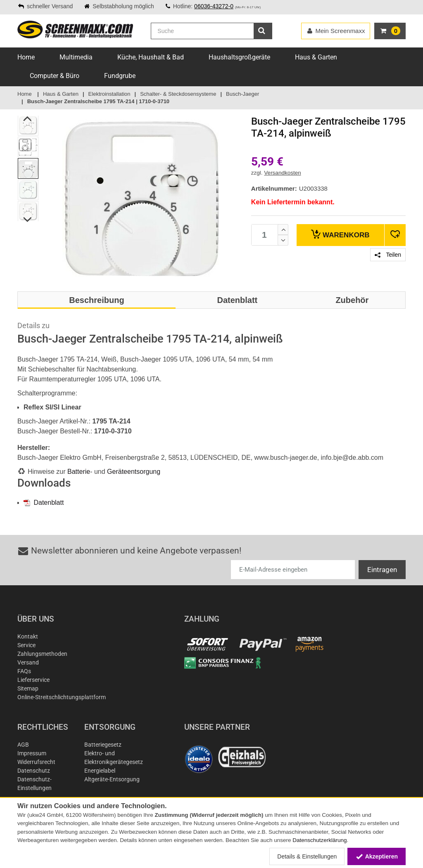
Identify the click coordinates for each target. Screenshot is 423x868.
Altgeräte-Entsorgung (112, 779)
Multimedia (76, 57)
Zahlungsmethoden (42, 654)
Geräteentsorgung (134, 472)
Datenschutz (34, 771)
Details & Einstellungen (307, 856)
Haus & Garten (316, 57)
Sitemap (28, 688)
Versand (28, 662)
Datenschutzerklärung (320, 840)
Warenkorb (340, 234)
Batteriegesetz (103, 745)
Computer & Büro (55, 76)
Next (28, 220)
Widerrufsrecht (36, 762)
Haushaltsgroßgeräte (239, 57)
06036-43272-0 (214, 6)
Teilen (388, 255)
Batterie (79, 472)
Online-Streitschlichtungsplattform (62, 697)
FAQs (24, 671)
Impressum (32, 753)
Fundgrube (120, 76)
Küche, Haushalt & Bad (151, 57)
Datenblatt (44, 503)
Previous (28, 119)
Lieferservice (33, 680)
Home (26, 57)
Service (26, 645)
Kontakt (28, 636)
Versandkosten (282, 173)
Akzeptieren (377, 856)
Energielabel (100, 771)
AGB (23, 745)
